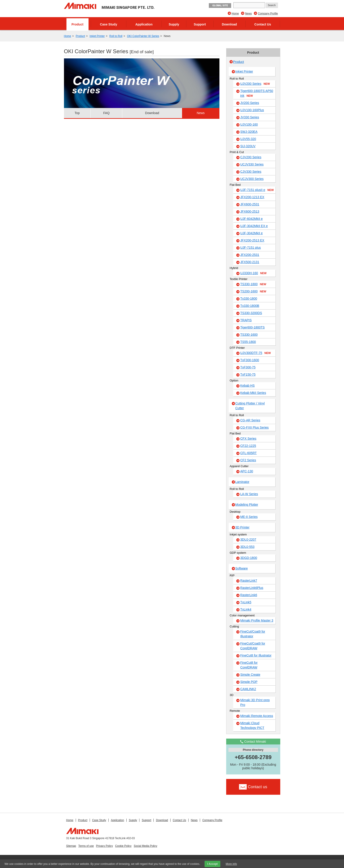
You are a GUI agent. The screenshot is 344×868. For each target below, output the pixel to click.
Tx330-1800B (250, 306)
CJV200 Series (251, 157)
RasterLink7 (249, 581)
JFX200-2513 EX (252, 240)
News (248, 14)
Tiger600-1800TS (253, 327)
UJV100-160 (249, 124)
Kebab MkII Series (253, 393)
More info (231, 864)
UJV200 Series (255, 84)
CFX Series (248, 439)
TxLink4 (246, 609)
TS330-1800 (253, 284)
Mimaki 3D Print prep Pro (255, 702)
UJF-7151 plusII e (257, 190)
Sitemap (71, 846)
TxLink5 (246, 602)
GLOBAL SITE (220, 6)
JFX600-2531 (250, 204)
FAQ (106, 113)
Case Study (109, 24)
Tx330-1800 (249, 299)
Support (200, 24)
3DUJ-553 (247, 547)
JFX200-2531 (250, 255)
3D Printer (243, 527)
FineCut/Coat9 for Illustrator (253, 634)
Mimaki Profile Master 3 (257, 620)
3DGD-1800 (249, 558)
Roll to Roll (116, 36)
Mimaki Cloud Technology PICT (252, 725)
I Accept (212, 864)
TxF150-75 (248, 374)
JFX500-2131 (250, 262)
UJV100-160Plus (252, 110)
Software (242, 568)
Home (235, 14)
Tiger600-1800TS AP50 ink (257, 93)
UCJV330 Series (252, 164)
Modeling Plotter (247, 505)
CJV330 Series (251, 172)
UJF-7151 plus (251, 248)
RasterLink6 (249, 595)
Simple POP (249, 682)
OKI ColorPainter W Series (143, 36)
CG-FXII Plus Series (255, 427)
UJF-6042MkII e (252, 219)
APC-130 (247, 471)
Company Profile (268, 14)
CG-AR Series (250, 420)
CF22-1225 (248, 446)
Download (229, 24)
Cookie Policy (123, 846)
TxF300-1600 (250, 360)
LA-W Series (249, 494)
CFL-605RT (249, 453)
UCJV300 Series (252, 179)
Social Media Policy (146, 846)
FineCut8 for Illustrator (256, 655)
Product (77, 24)
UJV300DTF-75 (256, 353)
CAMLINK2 (248, 689)
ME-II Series (249, 517)
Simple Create (250, 675)
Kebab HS (248, 386)
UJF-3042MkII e (252, 233)
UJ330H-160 (254, 273)
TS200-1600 (253, 292)
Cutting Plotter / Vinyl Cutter (250, 406)
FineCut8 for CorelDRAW (249, 665)
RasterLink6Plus (252, 588)
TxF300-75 (248, 367)
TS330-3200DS (251, 313)
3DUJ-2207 (248, 540)
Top (77, 113)
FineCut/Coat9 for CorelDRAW (253, 646)
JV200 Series (250, 103)
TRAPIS (246, 320)
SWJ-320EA (249, 132)
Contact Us (263, 24)
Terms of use (86, 846)
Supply (174, 24)
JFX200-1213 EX (252, 197)
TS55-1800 (248, 342)
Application (144, 24)
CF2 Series (248, 460)
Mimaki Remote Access (257, 716)
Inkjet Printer (97, 36)
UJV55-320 (248, 139)
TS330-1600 (249, 335)
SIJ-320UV (248, 146)
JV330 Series (250, 117)
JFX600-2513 (250, 211)
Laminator (242, 482)
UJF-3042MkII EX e (254, 226)
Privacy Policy (104, 846)
